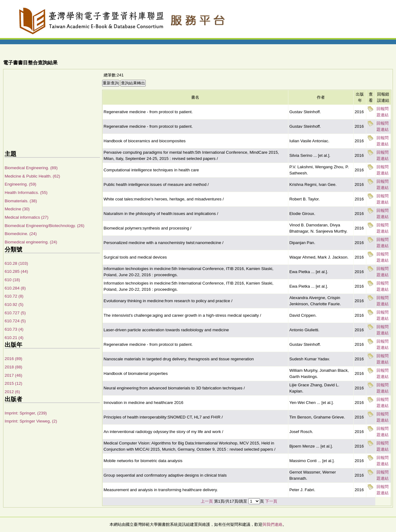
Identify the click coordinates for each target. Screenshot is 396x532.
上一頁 (207, 501)
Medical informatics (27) (26, 217)
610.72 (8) (14, 296)
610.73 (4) (14, 329)
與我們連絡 (272, 524)
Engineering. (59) (20, 184)
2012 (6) (12, 392)
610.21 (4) (14, 338)
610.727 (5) (15, 313)
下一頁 (271, 501)
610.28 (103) (16, 263)
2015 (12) (13, 383)
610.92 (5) (14, 305)
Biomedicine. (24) (21, 234)
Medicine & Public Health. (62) (32, 176)
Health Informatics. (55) (26, 193)
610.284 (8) (15, 288)
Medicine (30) (17, 209)
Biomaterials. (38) (21, 201)
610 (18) (12, 280)
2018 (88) (13, 367)
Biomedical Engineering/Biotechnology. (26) (45, 226)
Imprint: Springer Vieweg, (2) (31, 421)
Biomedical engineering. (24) (31, 242)
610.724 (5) (15, 321)
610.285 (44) (16, 271)
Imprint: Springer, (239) (26, 413)
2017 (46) (13, 375)
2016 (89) (13, 359)
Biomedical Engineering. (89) (31, 168)
